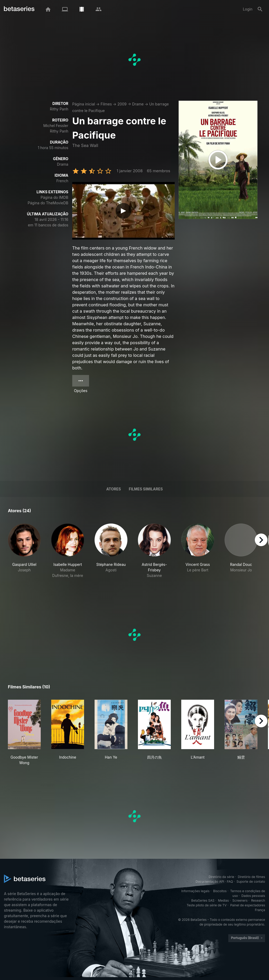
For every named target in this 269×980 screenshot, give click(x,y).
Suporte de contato (251, 882)
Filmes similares (146, 489)
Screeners (240, 900)
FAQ (230, 882)
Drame (138, 104)
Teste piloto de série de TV (207, 905)
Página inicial (84, 104)
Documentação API (210, 882)
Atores (113, 489)
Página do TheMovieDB (48, 203)
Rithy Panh (59, 109)
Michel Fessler (56, 126)
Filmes (106, 104)
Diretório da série (221, 877)
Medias (223, 900)
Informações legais (195, 891)
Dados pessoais (253, 896)
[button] (24, 554)
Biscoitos (220, 891)
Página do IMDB (55, 197)
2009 (122, 104)
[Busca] (260, 9)
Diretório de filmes (251, 877)
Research (258, 900)
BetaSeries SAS (203, 900)
